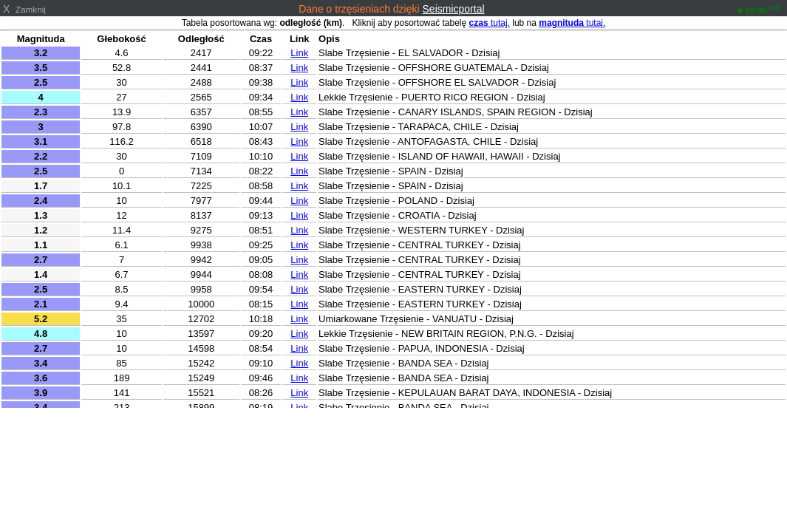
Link (299, 53)
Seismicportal (454, 9)
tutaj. (490, 23)
